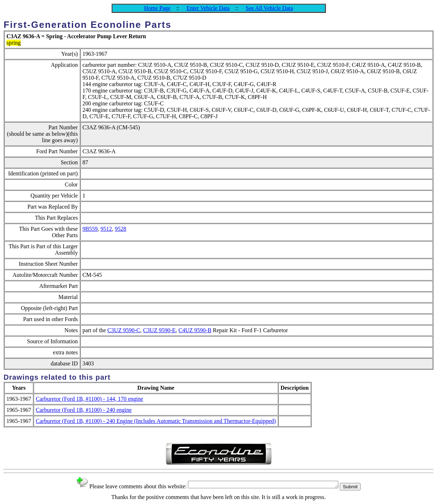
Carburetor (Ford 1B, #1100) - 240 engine (84, 410)
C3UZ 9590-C (124, 330)
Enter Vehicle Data (208, 8)
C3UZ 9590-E (159, 330)
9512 (106, 229)
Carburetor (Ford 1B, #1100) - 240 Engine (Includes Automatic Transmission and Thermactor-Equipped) (156, 421)
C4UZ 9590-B (195, 330)
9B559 (90, 229)
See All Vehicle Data (269, 8)
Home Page (157, 8)
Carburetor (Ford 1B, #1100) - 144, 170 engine (89, 399)
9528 (120, 229)
